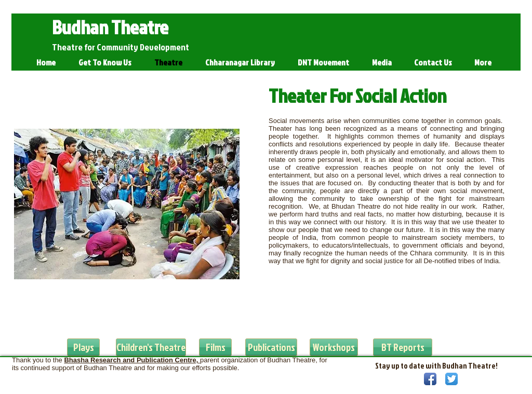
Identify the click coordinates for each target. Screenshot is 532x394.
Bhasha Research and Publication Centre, (132, 360)
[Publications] (271, 347)
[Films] (215, 347)
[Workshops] (334, 347)
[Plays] (83, 347)
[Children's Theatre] (151, 347)
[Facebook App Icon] (430, 379)
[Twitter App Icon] (451, 379)
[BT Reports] (403, 347)
